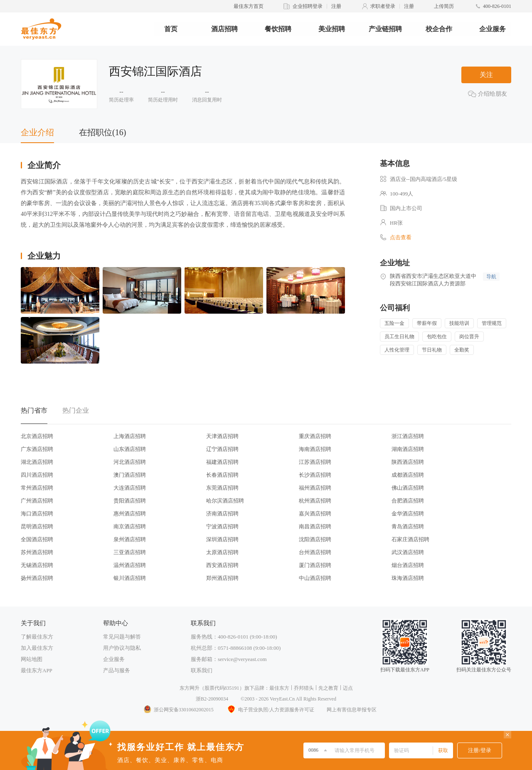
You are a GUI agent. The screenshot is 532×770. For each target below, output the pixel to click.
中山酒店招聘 (315, 578)
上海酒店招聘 (130, 436)
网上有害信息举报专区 (352, 710)
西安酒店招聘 (222, 565)
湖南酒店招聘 (408, 449)
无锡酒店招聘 (37, 565)
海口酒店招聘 (37, 514)
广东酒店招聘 (37, 449)
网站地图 (32, 659)
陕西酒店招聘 (408, 462)
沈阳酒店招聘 (315, 539)
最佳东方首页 (249, 6)
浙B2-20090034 (212, 699)
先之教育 (328, 688)
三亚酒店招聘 (130, 552)
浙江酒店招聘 (408, 436)
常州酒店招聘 (37, 488)
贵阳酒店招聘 (130, 501)
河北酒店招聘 (130, 462)
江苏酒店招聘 (315, 462)
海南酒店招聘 (315, 449)
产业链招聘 (385, 29)
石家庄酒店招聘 (410, 539)
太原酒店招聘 (222, 552)
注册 (336, 6)
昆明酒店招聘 (37, 526)
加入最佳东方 (37, 648)
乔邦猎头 (304, 688)
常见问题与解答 (122, 637)
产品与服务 (117, 670)
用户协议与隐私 (122, 648)
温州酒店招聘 (130, 565)
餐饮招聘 (278, 29)
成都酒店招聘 (408, 475)
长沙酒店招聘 (315, 475)
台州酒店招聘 (315, 552)
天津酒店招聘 (222, 436)
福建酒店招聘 (222, 462)
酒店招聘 (224, 29)
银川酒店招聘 (130, 578)
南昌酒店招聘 (315, 526)
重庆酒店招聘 (315, 436)
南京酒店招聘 (130, 526)
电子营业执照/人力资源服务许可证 (270, 710)
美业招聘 (332, 29)
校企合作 (439, 29)
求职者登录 (383, 6)
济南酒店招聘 (222, 514)
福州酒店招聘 (315, 488)
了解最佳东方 (37, 637)
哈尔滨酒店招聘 (225, 501)
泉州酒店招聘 (130, 539)
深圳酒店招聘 (222, 539)
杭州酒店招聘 (315, 501)
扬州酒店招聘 (37, 578)
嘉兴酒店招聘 (315, 514)
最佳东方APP (37, 670)
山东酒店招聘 (130, 449)
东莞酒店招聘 (222, 488)
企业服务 (493, 29)
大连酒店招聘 (130, 488)
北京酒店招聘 (37, 436)
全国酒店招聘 (37, 539)
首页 (171, 29)
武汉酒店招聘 (408, 552)
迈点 (348, 688)
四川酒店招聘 (37, 475)
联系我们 (202, 670)
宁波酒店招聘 (222, 526)
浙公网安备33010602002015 (178, 710)
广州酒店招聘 (37, 501)
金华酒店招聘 (408, 514)
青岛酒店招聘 (408, 526)
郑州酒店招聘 (222, 578)
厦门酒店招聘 (315, 565)
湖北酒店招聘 (37, 462)
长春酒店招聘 (222, 475)
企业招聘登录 (308, 6)
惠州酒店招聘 (130, 514)
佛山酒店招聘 (408, 488)
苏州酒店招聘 (37, 552)
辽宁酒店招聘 (222, 449)
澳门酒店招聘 (130, 475)
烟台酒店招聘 (408, 565)
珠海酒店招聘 (408, 578)
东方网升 (190, 688)
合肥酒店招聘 (408, 501)
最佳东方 (279, 688)
